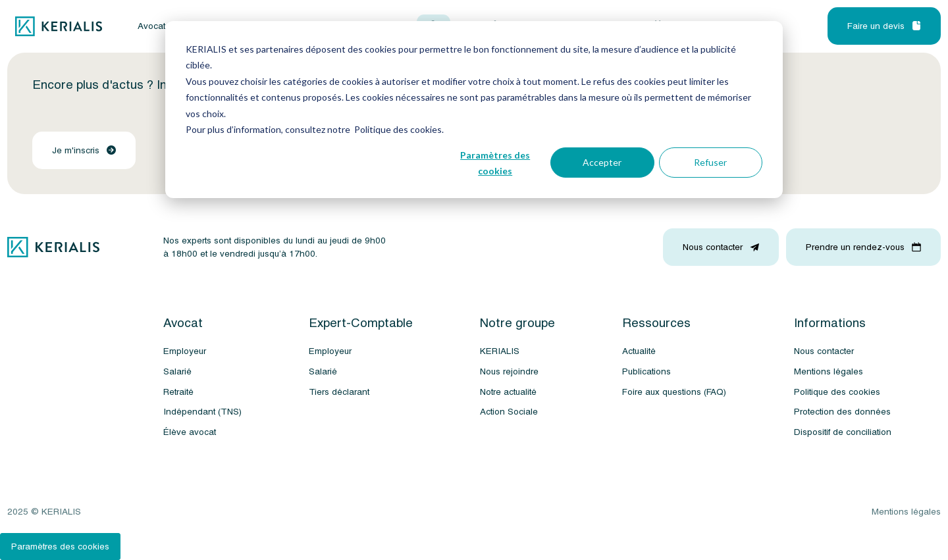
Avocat (151, 26)
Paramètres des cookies (495, 163)
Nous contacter (824, 351)
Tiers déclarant (339, 392)
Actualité (639, 351)
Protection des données (842, 412)
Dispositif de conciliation (843, 432)
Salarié (177, 371)
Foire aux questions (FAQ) (674, 392)
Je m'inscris (84, 150)
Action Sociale (509, 412)
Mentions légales (829, 371)
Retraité (178, 392)
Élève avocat (190, 432)
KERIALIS (500, 351)
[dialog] (474, 110)
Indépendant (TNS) (202, 412)
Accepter (602, 162)
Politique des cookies (837, 392)
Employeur (185, 351)
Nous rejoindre (509, 371)
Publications (646, 371)
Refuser (710, 162)
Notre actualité (508, 392)
